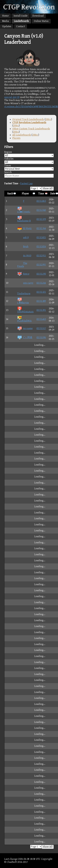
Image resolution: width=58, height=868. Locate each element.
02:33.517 (41, 328)
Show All (48, 189)
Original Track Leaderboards (28, 119)
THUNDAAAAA (25, 310)
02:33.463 (41, 319)
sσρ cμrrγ (25, 283)
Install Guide (21, 16)
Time (41, 194)
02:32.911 (41, 256)
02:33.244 (41, 283)
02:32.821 (41, 237)
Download (38, 16)
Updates (7, 26)
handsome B (24, 219)
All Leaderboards (22, 135)
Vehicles (29, 161)
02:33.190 (41, 274)
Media (6, 21)
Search (29, 174)
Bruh (23, 247)
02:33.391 (41, 310)
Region (29, 154)
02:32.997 (41, 265)
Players (16, 138)
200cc (48, 119)
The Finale (22, 265)
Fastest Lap (26, 184)
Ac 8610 (24, 256)
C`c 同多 (25, 337)
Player (25, 194)
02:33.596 (41, 337)
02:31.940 (41, 210)
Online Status (41, 21)
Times (29, 167)
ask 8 (23, 237)
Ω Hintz (24, 228)
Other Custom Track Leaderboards (31, 129)
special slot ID (12, 97)
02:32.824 (41, 247)
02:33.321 (41, 292)
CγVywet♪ (24, 210)
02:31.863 (41, 201)
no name (25, 328)
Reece (23, 274)
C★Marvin (23, 301)
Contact (20, 26)
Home (5, 16)
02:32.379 (41, 219)
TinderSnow (24, 292)
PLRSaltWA (24, 319)
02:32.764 (41, 228)
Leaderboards (21, 21)
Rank (10, 194)
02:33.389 (41, 301)
